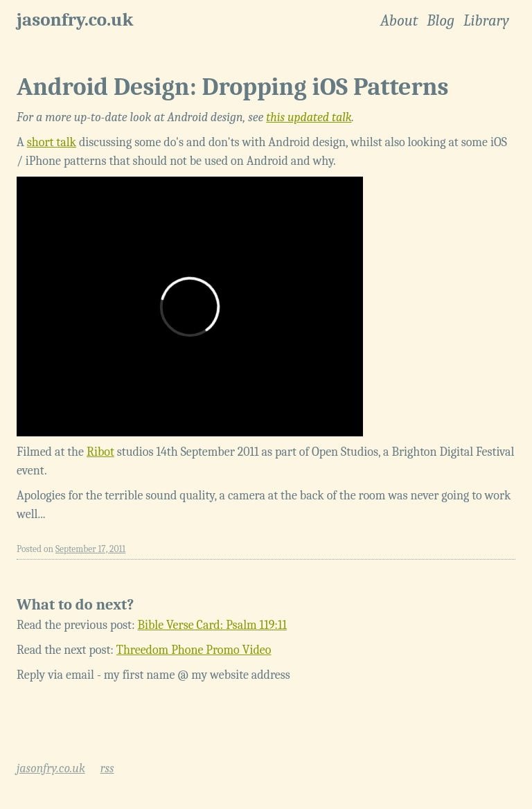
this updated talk (309, 117)
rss (107, 768)
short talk (52, 142)
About (399, 21)
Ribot (100, 452)
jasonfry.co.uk (75, 20)
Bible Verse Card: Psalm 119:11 (213, 625)
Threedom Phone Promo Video (194, 650)
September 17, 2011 (90, 549)
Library (486, 21)
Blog (441, 21)
